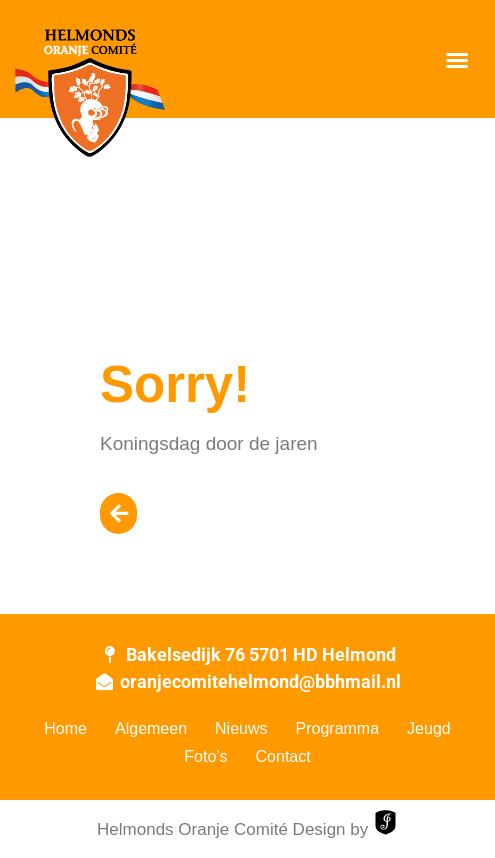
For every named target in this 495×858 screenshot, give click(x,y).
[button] (457, 60)
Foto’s (205, 756)
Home (65, 728)
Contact (283, 756)
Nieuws (241, 728)
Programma (338, 728)
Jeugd (429, 728)
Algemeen (151, 728)
